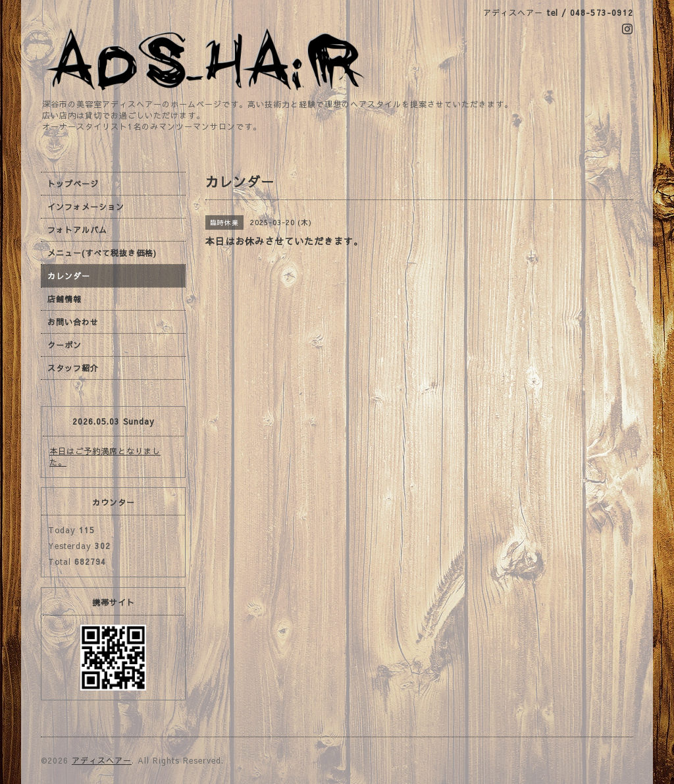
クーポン (65, 345)
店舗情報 (65, 299)
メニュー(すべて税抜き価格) (102, 253)
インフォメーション (86, 207)
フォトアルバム (77, 230)
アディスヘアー (102, 760)
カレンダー (69, 276)
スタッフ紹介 (73, 368)
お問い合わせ (73, 322)
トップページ (73, 184)
